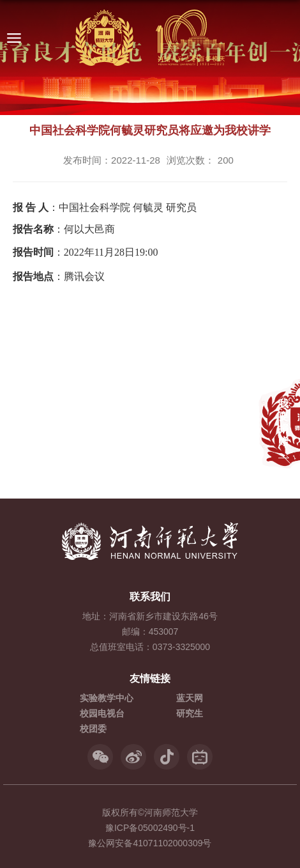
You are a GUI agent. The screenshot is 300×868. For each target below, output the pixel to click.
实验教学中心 (107, 698)
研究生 (190, 713)
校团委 (93, 729)
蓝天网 (190, 698)
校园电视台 (102, 713)
